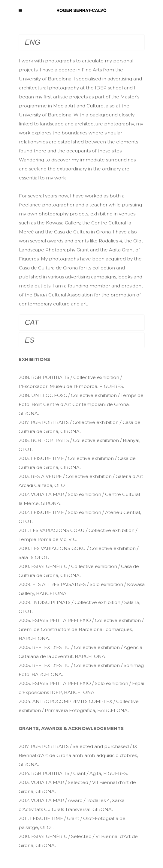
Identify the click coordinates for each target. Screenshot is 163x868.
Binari (40, 295)
